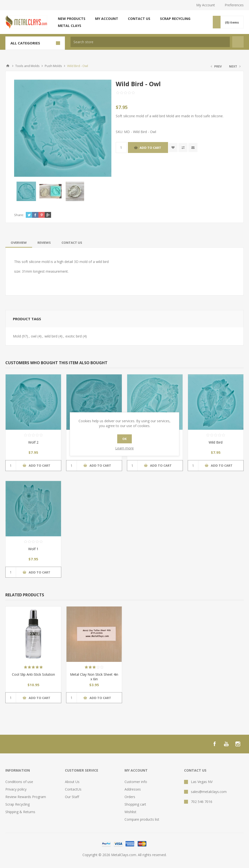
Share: (19, 215)
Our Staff (72, 797)
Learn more (124, 448)
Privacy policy (16, 789)
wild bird (51, 336)
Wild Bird (216, 442)
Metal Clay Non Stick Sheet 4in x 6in (94, 677)
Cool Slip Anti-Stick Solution (33, 674)
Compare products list (142, 819)
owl (34, 336)
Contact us (139, 19)
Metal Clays (70, 26)
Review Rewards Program (26, 797)
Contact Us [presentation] (72, 243)
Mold (17, 336)
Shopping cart (135, 804)
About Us (72, 782)
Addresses (133, 789)
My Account (206, 5)
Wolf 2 (33, 442)
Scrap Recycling (175, 19)
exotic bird (74, 336)
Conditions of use (19, 782)
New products (72, 19)
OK (124, 439)
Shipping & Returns (20, 812)
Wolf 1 (33, 549)
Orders (130, 797)
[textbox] (150, 42)
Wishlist (130, 812)
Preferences (234, 5)
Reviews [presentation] (44, 243)
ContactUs (73, 789)
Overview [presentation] (19, 243)
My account (107, 19)
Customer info (136, 782)
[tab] (19, 243)
